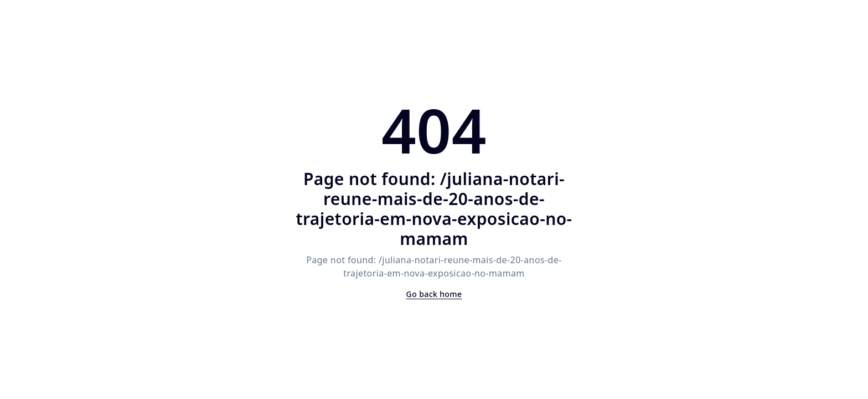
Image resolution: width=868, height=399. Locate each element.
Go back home (434, 294)
